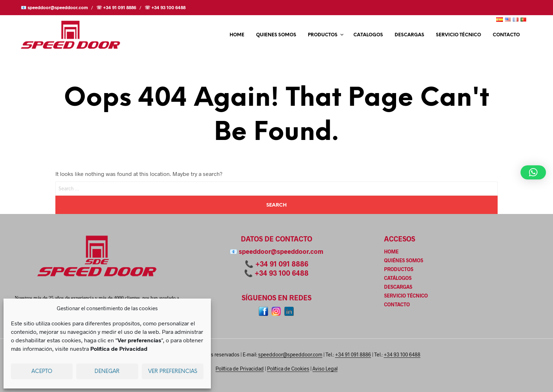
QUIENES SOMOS (276, 35)
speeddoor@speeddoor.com (281, 251)
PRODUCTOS (323, 35)
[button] (533, 172)
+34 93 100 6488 (282, 273)
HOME (237, 35)
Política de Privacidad (240, 369)
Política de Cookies (288, 369)
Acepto (42, 372)
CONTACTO (506, 35)
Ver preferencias (173, 372)
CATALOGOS (368, 35)
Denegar (107, 372)
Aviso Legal (325, 369)
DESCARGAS (409, 35)
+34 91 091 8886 (282, 264)
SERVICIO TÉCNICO (458, 35)
